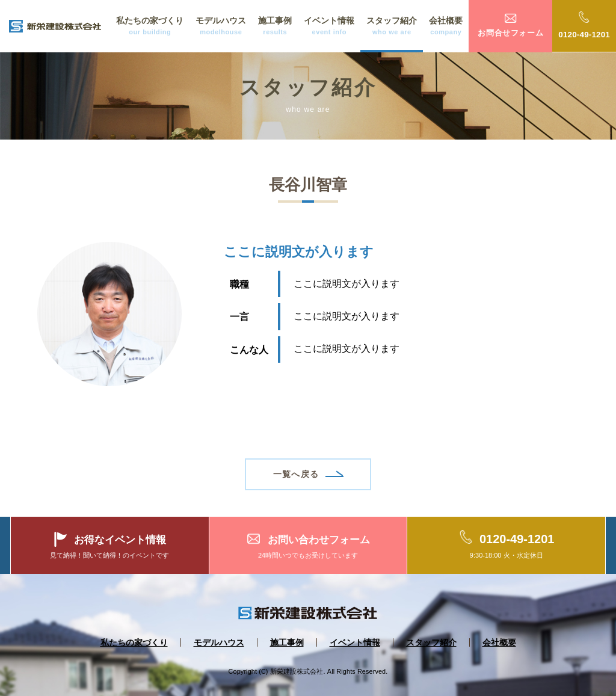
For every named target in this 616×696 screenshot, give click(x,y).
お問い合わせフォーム (319, 540)
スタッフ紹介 (392, 27)
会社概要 (446, 27)
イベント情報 (329, 27)
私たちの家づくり (150, 27)
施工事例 (275, 27)
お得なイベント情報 (120, 540)
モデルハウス (221, 27)
